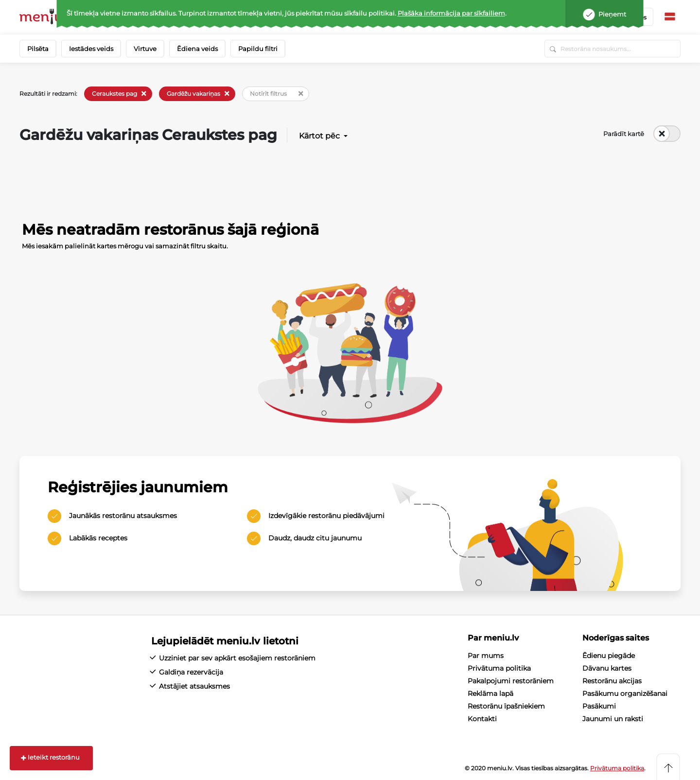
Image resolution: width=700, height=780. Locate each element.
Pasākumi (599, 706)
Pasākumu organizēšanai (625, 693)
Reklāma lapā (490, 693)
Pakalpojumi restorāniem (511, 681)
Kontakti (482, 719)
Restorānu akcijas (612, 681)
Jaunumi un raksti (613, 719)
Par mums (486, 656)
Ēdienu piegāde (609, 656)
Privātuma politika (499, 668)
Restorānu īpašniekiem (506, 706)
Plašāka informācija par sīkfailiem (451, 13)
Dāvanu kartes (607, 668)
